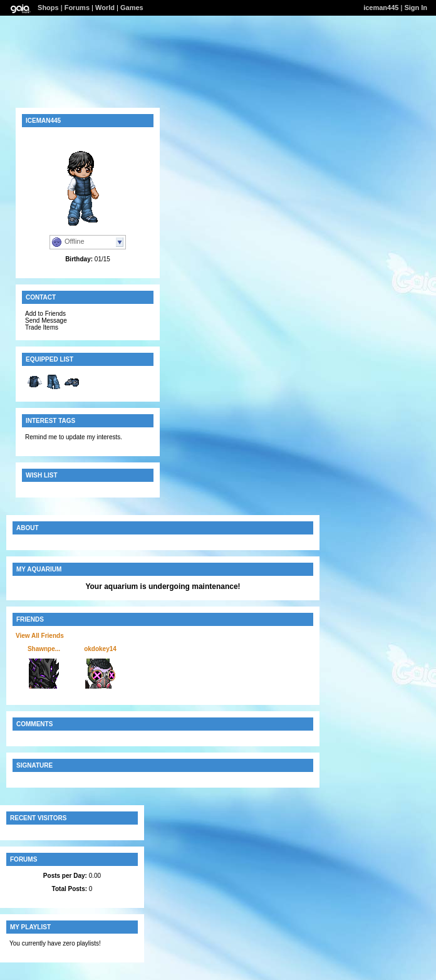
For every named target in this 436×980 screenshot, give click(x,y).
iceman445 (381, 8)
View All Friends (40, 636)
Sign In (416, 8)
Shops (48, 8)
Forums (77, 8)
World (105, 8)
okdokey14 (100, 649)
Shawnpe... (44, 649)
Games (132, 8)
